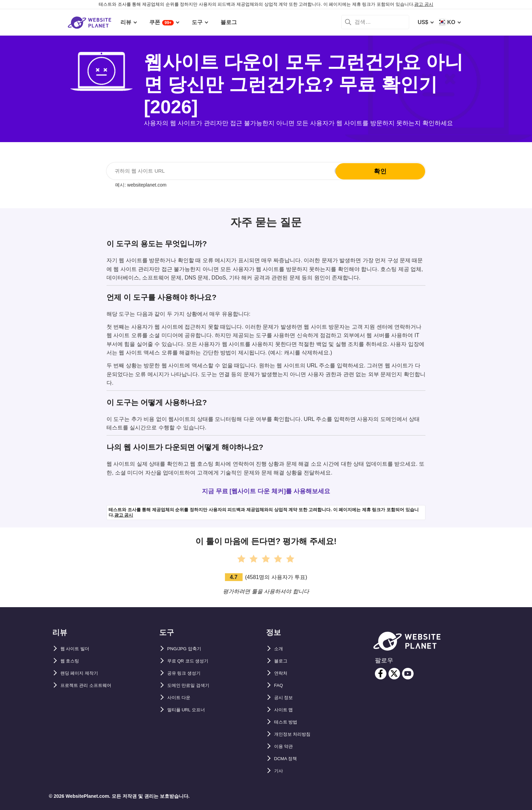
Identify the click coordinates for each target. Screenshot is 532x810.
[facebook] (381, 674)
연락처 (282, 673)
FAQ (280, 685)
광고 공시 (424, 4)
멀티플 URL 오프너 (191, 710)
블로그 (282, 661)
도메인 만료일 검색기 (193, 685)
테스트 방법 (288, 722)
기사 (280, 771)
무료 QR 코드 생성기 (193, 661)
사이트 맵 (286, 710)
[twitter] (394, 674)
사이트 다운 (182, 698)
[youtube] (408, 674)
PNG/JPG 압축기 (188, 649)
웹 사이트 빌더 (78, 649)
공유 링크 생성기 (188, 673)
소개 (280, 649)
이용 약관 (286, 746)
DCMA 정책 (288, 759)
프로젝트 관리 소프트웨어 (92, 685)
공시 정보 (286, 698)
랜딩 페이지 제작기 (84, 673)
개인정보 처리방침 (297, 734)
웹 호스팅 (72, 661)
